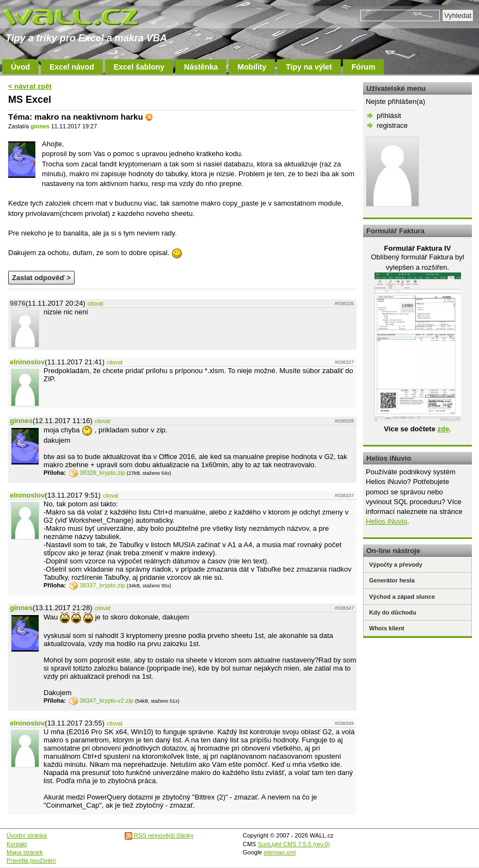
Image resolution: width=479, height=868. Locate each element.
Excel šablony (139, 67)
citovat (96, 304)
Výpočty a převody (396, 565)
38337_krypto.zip (97, 585)
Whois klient (387, 628)
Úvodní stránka (27, 835)
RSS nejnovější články (159, 835)
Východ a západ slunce (402, 597)
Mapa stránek (25, 852)
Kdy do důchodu (393, 612)
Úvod (20, 67)
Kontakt (17, 844)
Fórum (364, 67)
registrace (392, 125)
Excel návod (72, 67)
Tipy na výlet (309, 67)
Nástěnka (201, 67)
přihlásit (389, 116)
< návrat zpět (30, 86)
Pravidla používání (31, 860)
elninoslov (27, 362)
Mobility (252, 67)
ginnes (40, 126)
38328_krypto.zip (97, 473)
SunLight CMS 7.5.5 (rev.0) (294, 844)
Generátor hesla (392, 580)
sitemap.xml (280, 852)
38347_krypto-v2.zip (101, 700)
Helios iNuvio (386, 521)
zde (443, 429)
